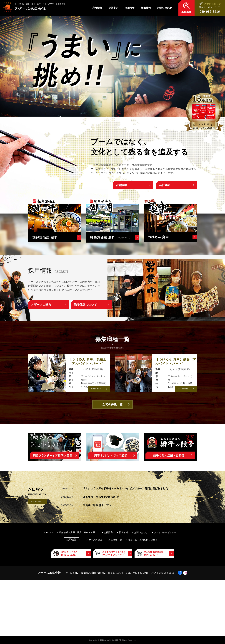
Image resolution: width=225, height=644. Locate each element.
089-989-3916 (210, 12)
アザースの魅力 (94, 540)
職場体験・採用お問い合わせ (143, 540)
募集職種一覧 (115, 540)
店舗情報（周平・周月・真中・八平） (78, 532)
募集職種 (186, 12)
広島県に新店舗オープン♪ (98, 505)
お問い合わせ (165, 8)
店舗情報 (97, 8)
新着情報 (146, 8)
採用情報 (130, 8)
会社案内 (113, 8)
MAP (119, 573)
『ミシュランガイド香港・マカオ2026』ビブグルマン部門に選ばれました (125, 488)
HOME (49, 532)
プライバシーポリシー (165, 532)
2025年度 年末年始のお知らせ (101, 497)
